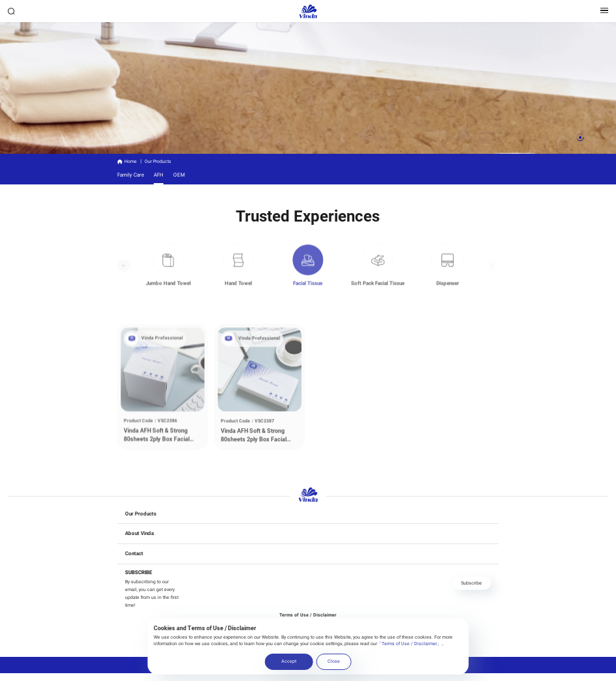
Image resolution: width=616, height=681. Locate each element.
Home (131, 161)
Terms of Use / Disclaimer (308, 615)
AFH (159, 175)
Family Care (131, 175)
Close (334, 661)
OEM (179, 175)
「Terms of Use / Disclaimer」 (409, 644)
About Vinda (139, 533)
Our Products (141, 514)
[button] (580, 138)
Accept (289, 661)
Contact (134, 553)
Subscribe (471, 583)
